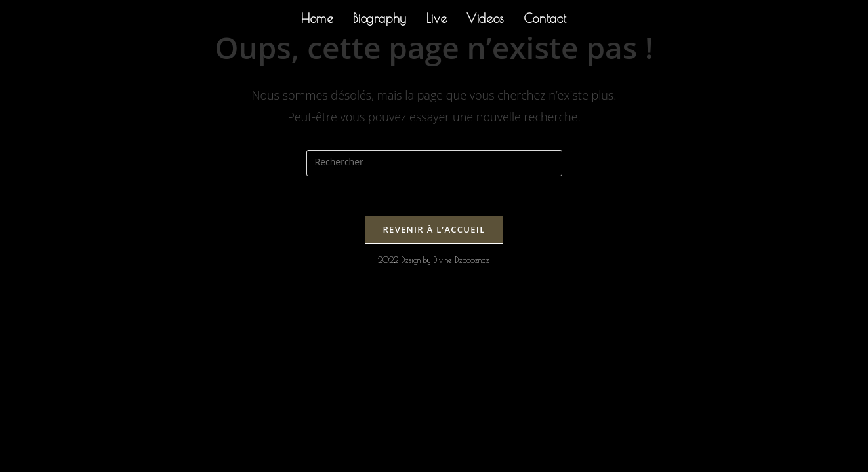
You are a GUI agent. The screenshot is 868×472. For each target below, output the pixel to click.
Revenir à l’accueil (434, 229)
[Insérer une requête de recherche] (434, 163)
